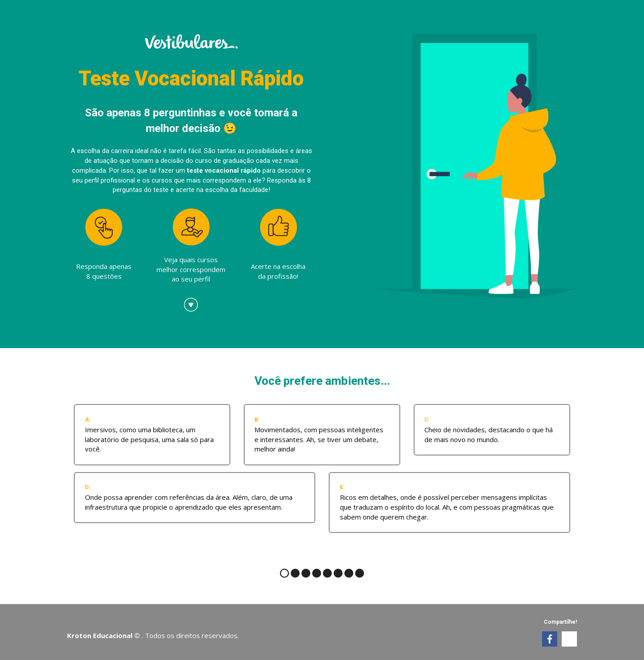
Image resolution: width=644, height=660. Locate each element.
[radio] (152, 434)
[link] (550, 639)
